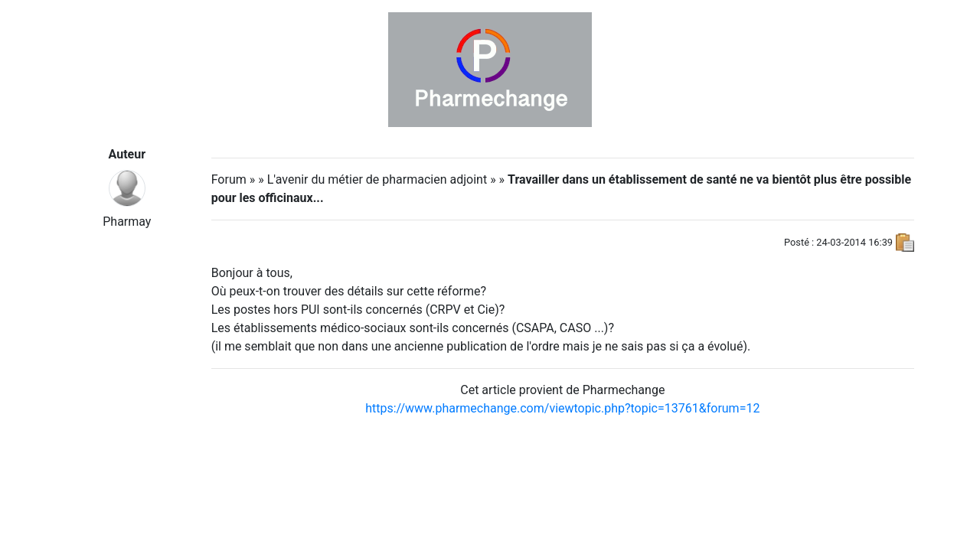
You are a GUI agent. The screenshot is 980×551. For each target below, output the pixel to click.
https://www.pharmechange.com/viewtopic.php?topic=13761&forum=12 (562, 408)
